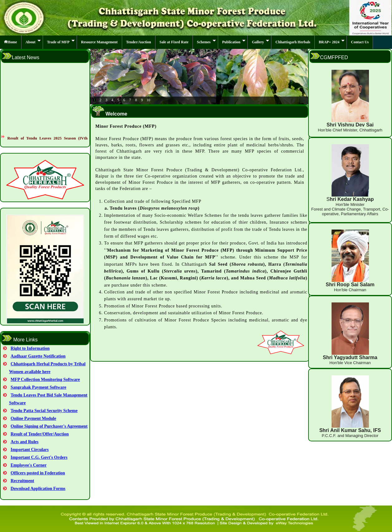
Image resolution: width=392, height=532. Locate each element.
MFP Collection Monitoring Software (45, 380)
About (33, 42)
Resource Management (99, 42)
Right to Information (30, 348)
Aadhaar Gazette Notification (38, 356)
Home (11, 42)
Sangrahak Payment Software (38, 387)
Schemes (206, 42)
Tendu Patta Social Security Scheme (44, 411)
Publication (234, 42)
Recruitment (22, 481)
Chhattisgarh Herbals (293, 42)
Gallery (261, 42)
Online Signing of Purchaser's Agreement (49, 426)
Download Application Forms (38, 489)
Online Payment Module (33, 418)
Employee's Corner (29, 465)
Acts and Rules (24, 442)
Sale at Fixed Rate (174, 42)
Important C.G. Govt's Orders (39, 457)
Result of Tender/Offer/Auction (40, 434)
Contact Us (360, 42)
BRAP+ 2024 (332, 42)
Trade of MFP (61, 42)
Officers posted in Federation (38, 473)
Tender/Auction (139, 42)
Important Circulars (30, 450)
